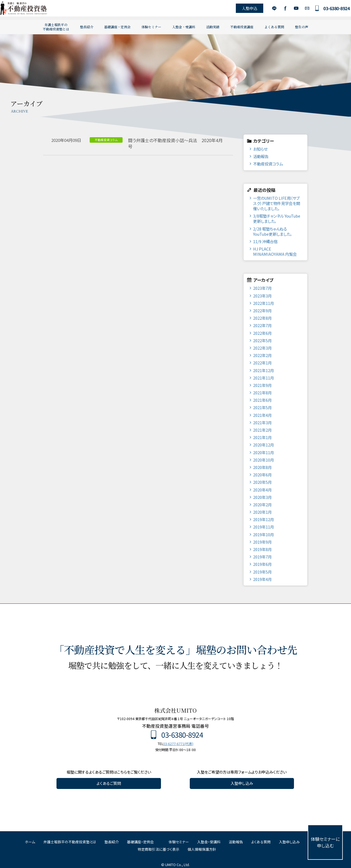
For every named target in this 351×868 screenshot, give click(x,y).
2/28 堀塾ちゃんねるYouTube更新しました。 (273, 231)
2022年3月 (262, 348)
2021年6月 (262, 400)
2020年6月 (262, 475)
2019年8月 (262, 549)
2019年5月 (262, 572)
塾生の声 (302, 27)
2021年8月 (262, 393)
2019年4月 (262, 579)
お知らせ (260, 149)
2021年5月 (262, 407)
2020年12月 (264, 445)
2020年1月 (262, 512)
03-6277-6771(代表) (178, 744)
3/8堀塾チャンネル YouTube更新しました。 (277, 218)
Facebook (278, 10)
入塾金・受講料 (184, 27)
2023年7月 (262, 288)
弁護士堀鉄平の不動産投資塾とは (56, 27)
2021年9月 (262, 385)
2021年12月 (264, 370)
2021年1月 (262, 437)
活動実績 (213, 27)
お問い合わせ (300, 10)
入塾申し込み (242, 783)
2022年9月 (262, 311)
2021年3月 (262, 422)
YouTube (289, 10)
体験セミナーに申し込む (325, 842)
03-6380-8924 (329, 10)
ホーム (30, 842)
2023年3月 (262, 296)
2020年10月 (264, 460)
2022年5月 (262, 340)
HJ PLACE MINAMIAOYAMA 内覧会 (275, 251)
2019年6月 (262, 564)
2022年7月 (262, 325)
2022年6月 (262, 333)
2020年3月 (262, 497)
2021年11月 (264, 378)
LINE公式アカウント (267, 10)
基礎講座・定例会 (117, 27)
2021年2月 (262, 430)
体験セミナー (151, 27)
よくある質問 (274, 27)
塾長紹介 (87, 27)
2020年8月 (262, 467)
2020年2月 (262, 505)
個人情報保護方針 (202, 849)
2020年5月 (262, 482)
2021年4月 (262, 415)
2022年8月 (262, 318)
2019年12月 (264, 519)
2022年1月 (262, 363)
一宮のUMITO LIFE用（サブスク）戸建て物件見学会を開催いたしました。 (277, 203)
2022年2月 (262, 355)
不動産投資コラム (268, 164)
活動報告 (261, 156)
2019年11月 (264, 527)
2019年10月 (264, 534)
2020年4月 (262, 490)
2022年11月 (264, 303)
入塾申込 (242, 10)
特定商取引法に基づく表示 (158, 849)
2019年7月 (262, 557)
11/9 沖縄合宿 (265, 241)
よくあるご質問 (109, 783)
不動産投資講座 (242, 27)
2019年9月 (262, 542)
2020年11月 (264, 452)
